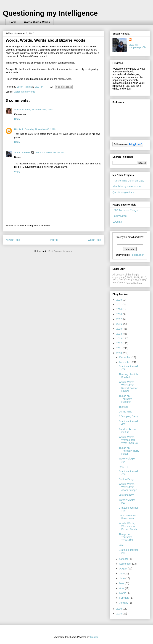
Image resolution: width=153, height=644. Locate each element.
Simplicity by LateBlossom (127, 186)
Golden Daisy (126, 479)
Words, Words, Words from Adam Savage (128, 487)
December (125, 357)
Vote (121, 545)
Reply (17, 119)
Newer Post (13, 240)
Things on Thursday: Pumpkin (126, 399)
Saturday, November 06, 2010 (37, 110)
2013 (119, 338)
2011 (119, 348)
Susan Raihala (22, 152)
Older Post (94, 240)
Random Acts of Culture (127, 431)
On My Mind (125, 412)
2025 (119, 300)
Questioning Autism (123, 192)
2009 (119, 609)
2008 (119, 614)
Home (13, 22)
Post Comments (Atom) (60, 251)
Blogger (94, 637)
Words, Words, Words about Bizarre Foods (128, 526)
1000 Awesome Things (125, 210)
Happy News (119, 216)
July (122, 574)
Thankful (123, 407)
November (125, 362)
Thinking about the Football (129, 376)
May (122, 583)
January (124, 603)
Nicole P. (19, 129)
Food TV (123, 467)
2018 (119, 314)
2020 (119, 309)
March (123, 593)
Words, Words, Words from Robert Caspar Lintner (128, 387)
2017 (119, 319)
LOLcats (117, 222)
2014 (119, 334)
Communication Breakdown (127, 517)
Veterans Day (126, 495)
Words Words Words (24, 92)
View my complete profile (137, 46)
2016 (119, 324)
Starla (17, 110)
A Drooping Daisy (128, 416)
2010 (119, 353)
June (122, 578)
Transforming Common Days (128, 181)
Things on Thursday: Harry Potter (129, 451)
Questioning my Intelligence (50, 13)
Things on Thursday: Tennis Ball (126, 537)
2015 (119, 329)
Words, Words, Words (37, 22)
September (126, 564)
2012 (119, 343)
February (125, 598)
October (124, 559)
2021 (119, 304)
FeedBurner (137, 255)
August (123, 569)
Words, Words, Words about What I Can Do (128, 440)
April (122, 588)
